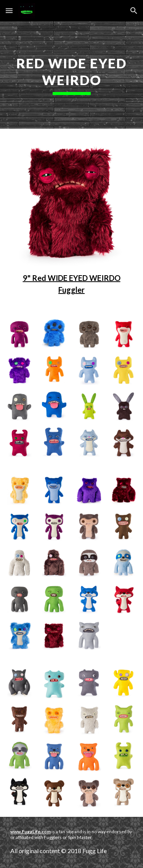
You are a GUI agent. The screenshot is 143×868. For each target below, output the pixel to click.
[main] (72, 75)
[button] (9, 10)
